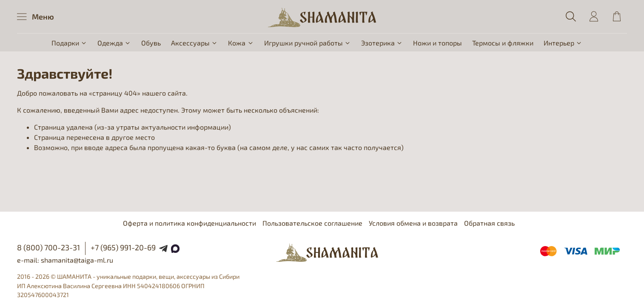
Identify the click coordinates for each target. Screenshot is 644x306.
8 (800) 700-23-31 (48, 247)
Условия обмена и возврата (413, 223)
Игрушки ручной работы (308, 43)
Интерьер (563, 43)
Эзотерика (382, 43)
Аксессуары (194, 43)
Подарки (69, 43)
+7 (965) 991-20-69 (123, 247)
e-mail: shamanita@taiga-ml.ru (65, 260)
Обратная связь (489, 223)
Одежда (114, 43)
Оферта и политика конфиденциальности (189, 223)
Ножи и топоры (437, 43)
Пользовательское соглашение (312, 223)
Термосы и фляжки (503, 43)
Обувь (151, 43)
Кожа (241, 43)
